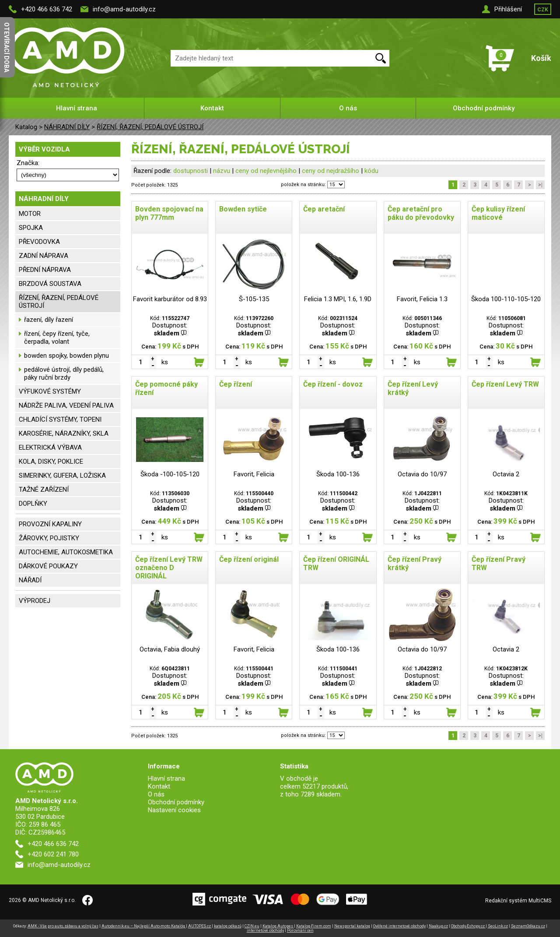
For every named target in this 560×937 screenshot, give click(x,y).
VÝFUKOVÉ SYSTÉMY (50, 391)
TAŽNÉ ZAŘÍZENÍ (44, 490)
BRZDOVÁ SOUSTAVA (50, 284)
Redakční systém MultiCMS (518, 901)
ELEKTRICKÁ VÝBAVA (50, 447)
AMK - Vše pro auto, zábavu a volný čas (63, 926)
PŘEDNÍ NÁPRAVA (45, 270)
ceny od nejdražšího (331, 171)
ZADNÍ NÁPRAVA (44, 256)
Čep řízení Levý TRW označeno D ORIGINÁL (169, 568)
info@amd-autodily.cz (124, 9)
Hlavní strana (77, 108)
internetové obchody (265, 930)
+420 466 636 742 (47, 9)
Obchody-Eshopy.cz (468, 926)
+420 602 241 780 (53, 854)
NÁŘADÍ (30, 580)
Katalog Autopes (278, 926)
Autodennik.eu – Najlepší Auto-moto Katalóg (144, 926)
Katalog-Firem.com (314, 926)
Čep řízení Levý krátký (413, 388)
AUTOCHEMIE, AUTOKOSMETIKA (66, 552)
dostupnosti (191, 171)
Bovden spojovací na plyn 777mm (169, 213)
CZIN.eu (252, 926)
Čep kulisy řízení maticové (498, 213)
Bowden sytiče (243, 209)
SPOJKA (31, 228)
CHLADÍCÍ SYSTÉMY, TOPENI (60, 419)
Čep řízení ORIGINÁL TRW (336, 564)
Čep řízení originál (249, 559)
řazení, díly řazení (49, 320)
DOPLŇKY (33, 504)
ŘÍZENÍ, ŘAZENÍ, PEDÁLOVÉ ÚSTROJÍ (150, 127)
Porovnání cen (300, 930)
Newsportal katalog (352, 926)
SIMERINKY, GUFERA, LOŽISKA (62, 476)
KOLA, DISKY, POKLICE (51, 461)
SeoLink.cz (498, 926)
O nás (348, 108)
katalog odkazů (228, 926)
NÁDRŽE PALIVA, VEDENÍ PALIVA (66, 405)
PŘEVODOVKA (39, 242)
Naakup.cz (438, 926)
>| (540, 185)
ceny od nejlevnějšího (266, 171)
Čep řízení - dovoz (333, 384)
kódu (371, 171)
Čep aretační (324, 209)
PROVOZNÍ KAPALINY (50, 524)
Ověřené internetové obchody (399, 926)
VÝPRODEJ (35, 601)
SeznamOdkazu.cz (528, 926)
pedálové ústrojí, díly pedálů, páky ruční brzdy (64, 373)
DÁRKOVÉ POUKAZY (48, 566)
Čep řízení (236, 384)
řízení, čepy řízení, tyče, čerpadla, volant (57, 338)
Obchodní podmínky (484, 108)
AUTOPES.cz (200, 926)
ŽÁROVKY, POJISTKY (49, 538)
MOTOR (30, 214)
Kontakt (212, 108)
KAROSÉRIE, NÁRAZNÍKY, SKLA (64, 433)
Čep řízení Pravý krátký (415, 564)
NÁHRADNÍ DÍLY (67, 127)
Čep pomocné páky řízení (166, 388)
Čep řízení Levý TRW (505, 384)
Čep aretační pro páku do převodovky (421, 213)
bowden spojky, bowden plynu (66, 356)
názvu (222, 171)
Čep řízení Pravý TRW (499, 564)
